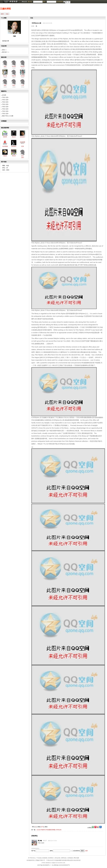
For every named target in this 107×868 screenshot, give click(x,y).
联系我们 (51, 858)
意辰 (23, 146)
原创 (3, 50)
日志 (7, 14)
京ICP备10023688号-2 (44, 865)
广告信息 (39, 858)
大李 (23, 85)
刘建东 (5, 156)
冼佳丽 (23, 76)
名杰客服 (5, 146)
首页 (2, 14)
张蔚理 (14, 76)
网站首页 (24, 2)
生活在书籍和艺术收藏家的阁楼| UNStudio (49, 830)
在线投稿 (45, 858)
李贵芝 (14, 156)
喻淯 (14, 85)
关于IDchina (32, 858)
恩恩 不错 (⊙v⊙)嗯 (8, 116)
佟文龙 (5, 76)
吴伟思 (14, 66)
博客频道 (10, 2)
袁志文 (14, 137)
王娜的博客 (5, 9)
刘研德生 (14, 146)
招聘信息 (64, 858)
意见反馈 (57, 858)
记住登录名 (76, 851)
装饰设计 (23, 137)
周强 (5, 66)
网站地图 (76, 858)
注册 (86, 851)
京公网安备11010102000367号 (61, 865)
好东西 (4, 95)
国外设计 (5, 52)
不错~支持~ (5, 97)
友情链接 (70, 858)
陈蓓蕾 (23, 66)
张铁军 (5, 137)
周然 (5, 85)
